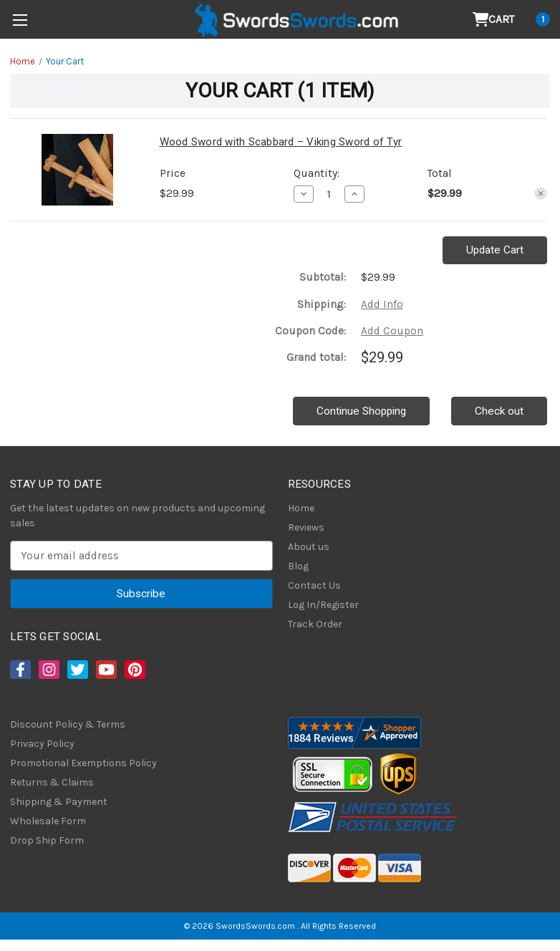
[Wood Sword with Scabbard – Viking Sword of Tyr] (329, 194)
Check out (499, 411)
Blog (298, 566)
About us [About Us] (309, 547)
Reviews (306, 527)
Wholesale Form (48, 821)
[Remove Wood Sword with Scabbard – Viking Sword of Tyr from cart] (541, 193)
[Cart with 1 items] (512, 20)
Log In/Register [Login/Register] (323, 605)
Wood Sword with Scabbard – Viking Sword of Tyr (281, 142)
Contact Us (314, 585)
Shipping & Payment (59, 802)
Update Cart (495, 250)
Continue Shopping (361, 411)
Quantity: (317, 173)
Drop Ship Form (47, 840)
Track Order (315, 624)
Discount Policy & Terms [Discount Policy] (68, 724)
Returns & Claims (52, 782)
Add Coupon (392, 331)
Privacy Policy (42, 744)
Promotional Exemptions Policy (83, 763)
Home (301, 508)
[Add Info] (382, 305)
